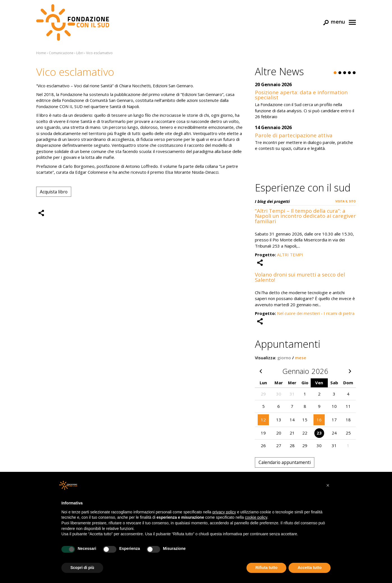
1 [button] (335, 73)
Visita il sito (346, 201)
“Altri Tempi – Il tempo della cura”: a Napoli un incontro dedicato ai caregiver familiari (305, 216)
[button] (328, 485)
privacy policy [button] (224, 512)
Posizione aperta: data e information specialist (301, 95)
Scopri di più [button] (82, 568)
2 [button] (340, 73)
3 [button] (345, 73)
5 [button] (354, 73)
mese (301, 358)
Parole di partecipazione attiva (294, 135)
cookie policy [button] (256, 517)
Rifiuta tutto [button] (267, 568)
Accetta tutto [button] (310, 568)
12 (263, 420)
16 (319, 420)
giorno (284, 358)
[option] (305, 120)
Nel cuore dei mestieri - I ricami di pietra (316, 313)
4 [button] (349, 73)
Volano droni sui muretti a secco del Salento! (300, 277)
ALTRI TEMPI (290, 255)
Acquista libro (54, 192)
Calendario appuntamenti (285, 462)
